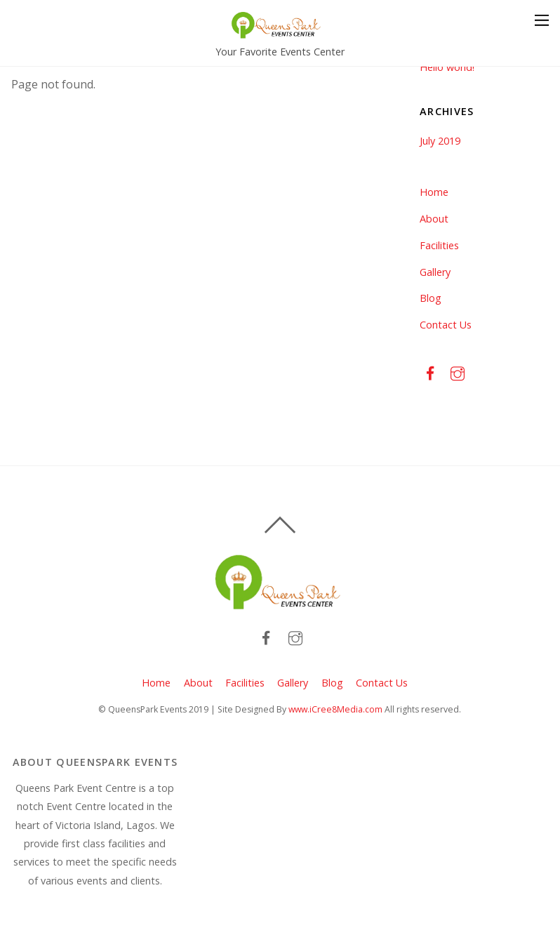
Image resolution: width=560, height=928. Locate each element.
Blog (431, 298)
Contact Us (446, 325)
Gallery (435, 272)
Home (434, 192)
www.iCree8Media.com (335, 709)
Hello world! (447, 67)
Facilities (439, 245)
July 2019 (440, 141)
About (434, 219)
